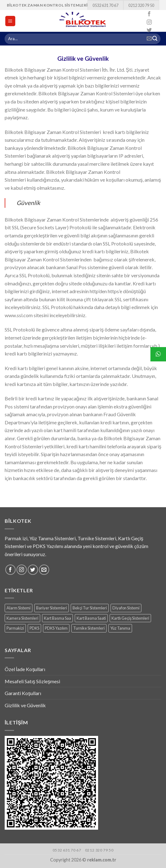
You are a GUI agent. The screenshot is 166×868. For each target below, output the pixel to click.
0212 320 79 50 (141, 5)
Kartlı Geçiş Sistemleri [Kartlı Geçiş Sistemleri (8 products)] (130, 618)
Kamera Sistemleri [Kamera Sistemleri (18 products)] (22, 618)
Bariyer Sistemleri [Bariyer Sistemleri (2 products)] (52, 608)
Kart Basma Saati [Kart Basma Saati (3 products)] (91, 618)
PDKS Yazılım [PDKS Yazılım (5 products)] (56, 628)
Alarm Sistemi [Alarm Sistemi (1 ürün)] (19, 608)
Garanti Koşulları (23, 693)
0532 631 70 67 (105, 5)
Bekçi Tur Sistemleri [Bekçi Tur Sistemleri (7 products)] (90, 608)
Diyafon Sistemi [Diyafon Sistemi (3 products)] (126, 608)
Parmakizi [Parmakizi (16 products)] (15, 628)
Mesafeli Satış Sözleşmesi (32, 681)
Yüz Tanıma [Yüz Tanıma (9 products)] (120, 628)
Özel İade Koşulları (25, 669)
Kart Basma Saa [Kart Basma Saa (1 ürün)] (57, 618)
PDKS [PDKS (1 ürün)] (34, 628)
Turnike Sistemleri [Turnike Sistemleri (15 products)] (89, 628)
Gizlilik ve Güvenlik (25, 705)
